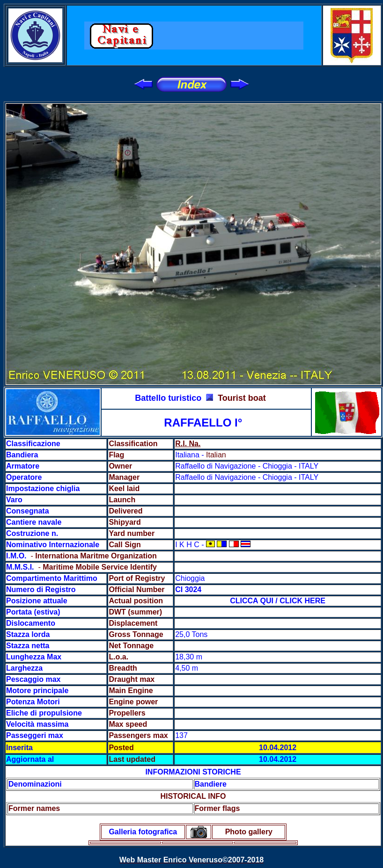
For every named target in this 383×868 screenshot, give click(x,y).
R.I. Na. (188, 444)
